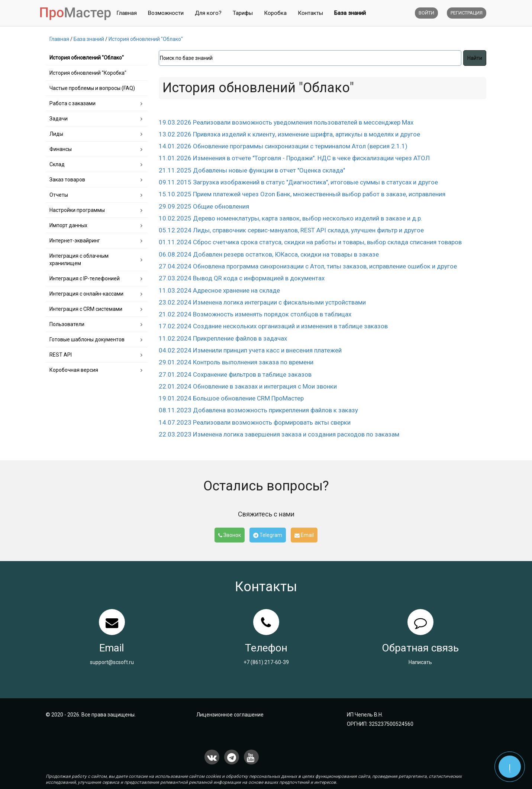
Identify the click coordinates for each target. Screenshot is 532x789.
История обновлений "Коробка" (88, 73)
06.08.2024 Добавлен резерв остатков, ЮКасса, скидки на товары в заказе (269, 254)
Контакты (310, 13)
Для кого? (208, 13)
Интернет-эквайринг (75, 241)
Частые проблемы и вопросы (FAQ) (92, 88)
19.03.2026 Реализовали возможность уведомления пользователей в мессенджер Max (286, 122)
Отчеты (59, 195)
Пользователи (67, 324)
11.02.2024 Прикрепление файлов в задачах (223, 338)
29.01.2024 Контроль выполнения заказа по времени (236, 362)
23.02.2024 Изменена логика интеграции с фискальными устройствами (262, 302)
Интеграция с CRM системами (86, 309)
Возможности (166, 13)
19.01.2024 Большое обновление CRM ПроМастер (231, 398)
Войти (426, 13)
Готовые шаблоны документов (87, 339)
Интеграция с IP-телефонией (85, 278)
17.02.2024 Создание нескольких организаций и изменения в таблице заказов (273, 326)
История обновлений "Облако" (87, 58)
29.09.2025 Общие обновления (204, 206)
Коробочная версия (74, 370)
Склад (57, 164)
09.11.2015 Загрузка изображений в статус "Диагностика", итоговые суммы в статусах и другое (298, 182)
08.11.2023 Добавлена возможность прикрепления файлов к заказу (258, 410)
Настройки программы (77, 210)
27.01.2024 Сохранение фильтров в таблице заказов (235, 374)
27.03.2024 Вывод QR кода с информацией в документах (242, 278)
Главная (127, 13)
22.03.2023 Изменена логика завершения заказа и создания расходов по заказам (279, 434)
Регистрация (467, 13)
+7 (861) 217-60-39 (266, 662)
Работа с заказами (72, 103)
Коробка (275, 13)
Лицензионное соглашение (230, 715)
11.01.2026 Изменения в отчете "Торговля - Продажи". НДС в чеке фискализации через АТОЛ (294, 158)
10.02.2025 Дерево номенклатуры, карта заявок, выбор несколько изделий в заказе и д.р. (291, 218)
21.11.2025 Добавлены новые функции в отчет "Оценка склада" (252, 170)
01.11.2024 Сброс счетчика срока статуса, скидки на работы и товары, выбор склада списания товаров (310, 242)
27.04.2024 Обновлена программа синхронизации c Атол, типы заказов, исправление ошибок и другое (308, 266)
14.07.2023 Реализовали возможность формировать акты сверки (255, 422)
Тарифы (243, 13)
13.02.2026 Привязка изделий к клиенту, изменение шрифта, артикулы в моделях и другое (289, 134)
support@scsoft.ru (112, 662)
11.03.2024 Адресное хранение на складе (219, 290)
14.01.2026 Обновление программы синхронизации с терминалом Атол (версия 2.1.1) (283, 146)
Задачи (59, 119)
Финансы (61, 149)
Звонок (230, 535)
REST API (61, 355)
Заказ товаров (67, 180)
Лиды (56, 134)
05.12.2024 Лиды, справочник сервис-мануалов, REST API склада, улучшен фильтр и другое (291, 230)
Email (304, 535)
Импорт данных (68, 225)
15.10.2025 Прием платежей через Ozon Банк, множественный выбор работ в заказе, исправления (302, 194)
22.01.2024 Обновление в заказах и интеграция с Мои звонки (248, 386)
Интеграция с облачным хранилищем (79, 260)
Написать (420, 662)
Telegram (268, 535)
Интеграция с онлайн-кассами (86, 294)
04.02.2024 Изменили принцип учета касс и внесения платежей (250, 350)
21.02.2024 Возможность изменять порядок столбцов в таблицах (255, 314)
